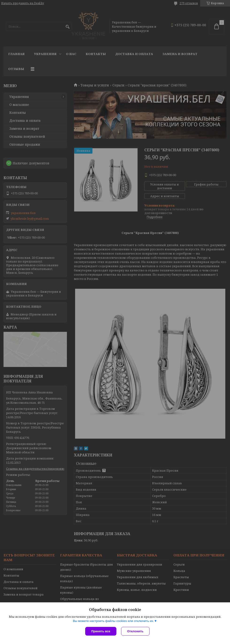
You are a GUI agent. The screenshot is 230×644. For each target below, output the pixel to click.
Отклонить (135, 631)
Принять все (101, 631)
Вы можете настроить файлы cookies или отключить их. (113, 621)
